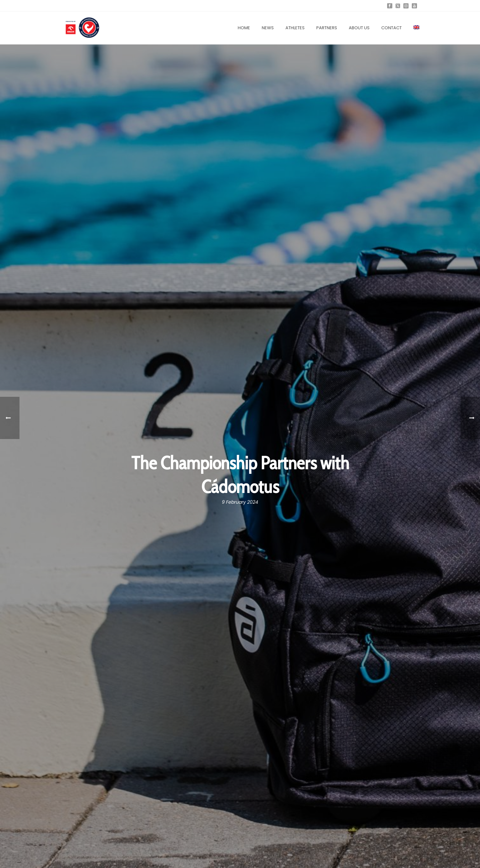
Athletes (295, 28)
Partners (327, 28)
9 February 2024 (240, 502)
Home (244, 28)
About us (359, 28)
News (268, 28)
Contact (392, 28)
